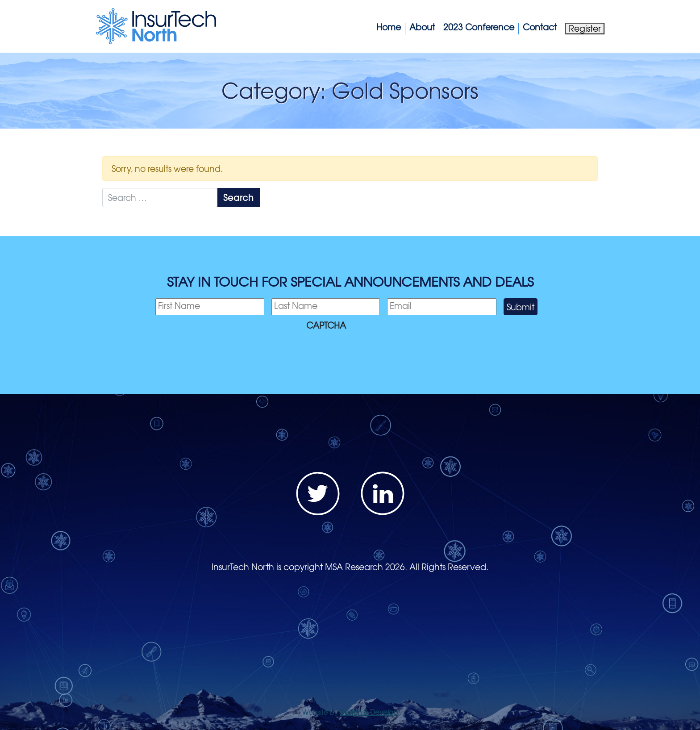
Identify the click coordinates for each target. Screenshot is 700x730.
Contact (540, 27)
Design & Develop (369, 712)
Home (389, 27)
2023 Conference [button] (479, 27)
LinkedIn (383, 493)
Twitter (318, 493)
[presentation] (223, 352)
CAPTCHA (326, 325)
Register (585, 28)
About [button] (422, 27)
